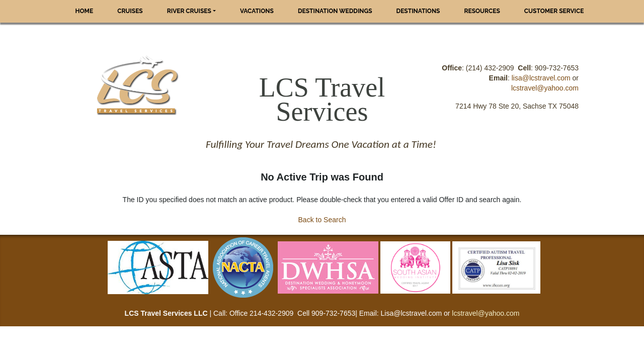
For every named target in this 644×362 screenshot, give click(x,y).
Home (85, 11)
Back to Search (322, 220)
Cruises (130, 11)
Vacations (257, 11)
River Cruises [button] (189, 11)
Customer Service (554, 11)
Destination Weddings (335, 11)
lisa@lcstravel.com (541, 78)
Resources (482, 11)
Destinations (418, 11)
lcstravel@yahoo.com (545, 88)
